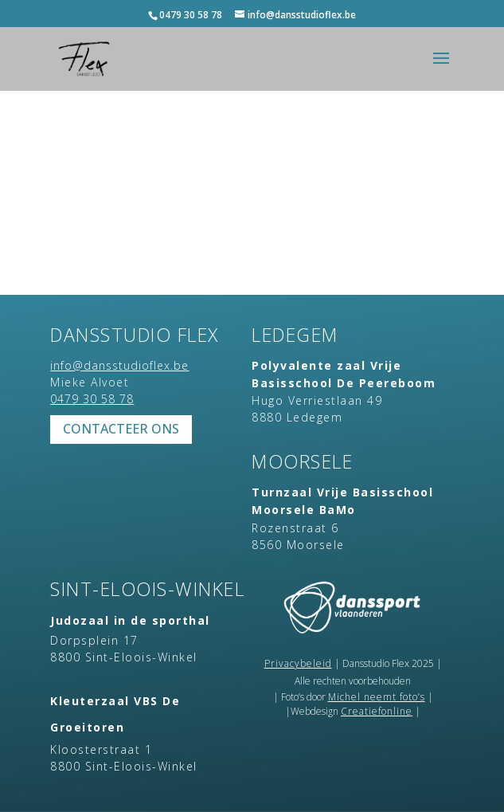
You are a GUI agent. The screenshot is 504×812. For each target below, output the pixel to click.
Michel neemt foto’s (377, 697)
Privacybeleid (298, 663)
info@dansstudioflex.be (119, 365)
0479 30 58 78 (191, 15)
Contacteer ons (121, 429)
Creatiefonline (377, 711)
